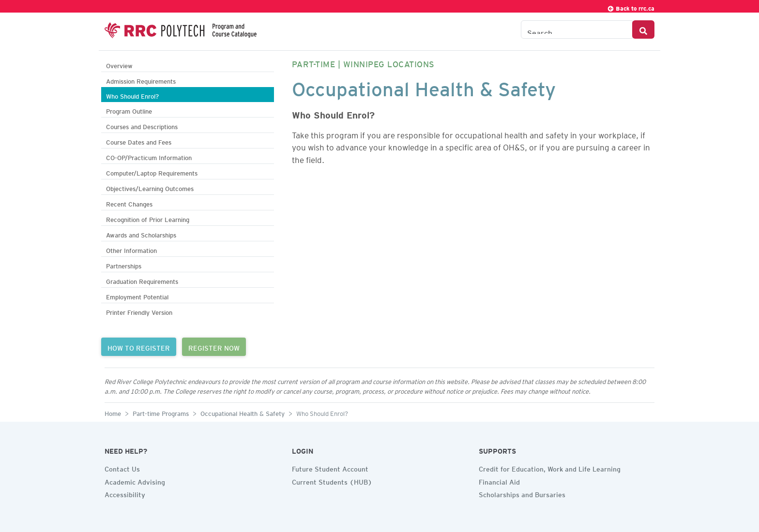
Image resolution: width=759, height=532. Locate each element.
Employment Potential (137, 296)
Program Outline (129, 110)
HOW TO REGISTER (139, 347)
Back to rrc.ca (631, 7)
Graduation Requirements (142, 280)
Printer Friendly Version (139, 311)
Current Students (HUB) (332, 481)
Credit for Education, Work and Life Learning (550, 468)
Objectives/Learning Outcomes (150, 187)
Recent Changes (129, 203)
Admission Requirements (141, 80)
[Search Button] (643, 30)
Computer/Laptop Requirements (152, 172)
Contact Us (122, 468)
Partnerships (124, 265)
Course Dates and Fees (139, 141)
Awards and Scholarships (141, 234)
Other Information (131, 249)
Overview (119, 65)
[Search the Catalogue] (577, 30)
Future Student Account (330, 468)
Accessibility (125, 493)
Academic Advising (135, 481)
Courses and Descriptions (142, 126)
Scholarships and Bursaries (522, 493)
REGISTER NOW (214, 347)
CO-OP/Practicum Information (149, 156)
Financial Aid (499, 481)
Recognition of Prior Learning (148, 218)
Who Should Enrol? (132, 95)
